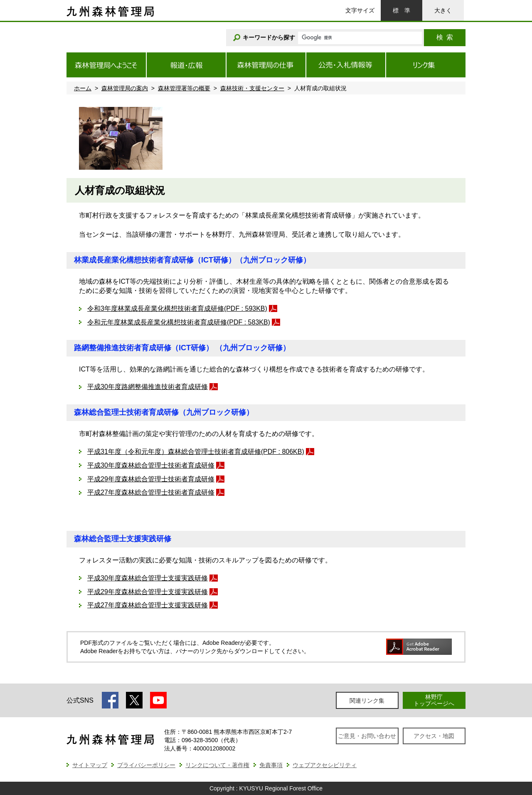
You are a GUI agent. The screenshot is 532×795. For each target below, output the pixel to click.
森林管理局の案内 (125, 88)
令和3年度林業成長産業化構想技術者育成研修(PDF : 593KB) (177, 308)
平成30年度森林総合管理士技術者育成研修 (151, 465)
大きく (443, 10)
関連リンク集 (367, 701)
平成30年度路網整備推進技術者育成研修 (148, 387)
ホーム (83, 88)
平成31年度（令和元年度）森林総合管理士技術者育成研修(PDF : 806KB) (196, 452)
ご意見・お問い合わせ (367, 736)
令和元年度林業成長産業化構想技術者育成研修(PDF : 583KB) (179, 322)
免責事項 (271, 765)
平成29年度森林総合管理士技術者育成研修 (151, 479)
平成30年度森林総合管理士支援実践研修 (148, 578)
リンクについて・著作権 (217, 765)
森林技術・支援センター (252, 88)
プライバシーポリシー (146, 765)
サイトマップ (90, 765)
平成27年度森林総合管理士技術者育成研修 (151, 492)
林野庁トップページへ (434, 700)
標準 (401, 10)
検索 (445, 37)
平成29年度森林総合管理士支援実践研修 (148, 592)
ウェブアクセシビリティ (325, 765)
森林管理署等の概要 (184, 88)
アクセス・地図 (434, 736)
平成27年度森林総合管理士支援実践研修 (148, 605)
